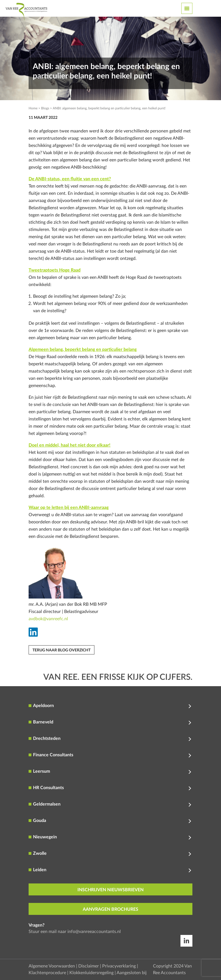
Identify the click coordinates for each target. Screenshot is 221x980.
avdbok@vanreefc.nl (48, 619)
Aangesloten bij (132, 973)
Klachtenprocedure (47, 973)
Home (33, 108)
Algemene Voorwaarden (52, 966)
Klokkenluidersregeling (91, 973)
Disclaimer (89, 966)
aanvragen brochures (110, 909)
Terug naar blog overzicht (61, 650)
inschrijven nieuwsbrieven (110, 890)
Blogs (45, 108)
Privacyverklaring (119, 966)
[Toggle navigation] (187, 8)
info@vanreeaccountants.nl (94, 932)
